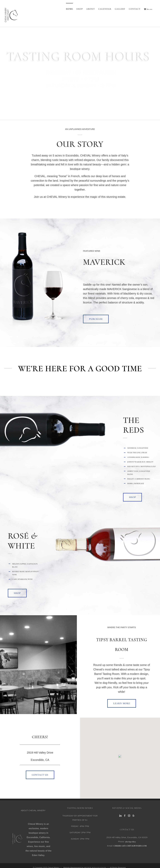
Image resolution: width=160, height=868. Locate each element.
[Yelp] (133, 816)
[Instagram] (129, 816)
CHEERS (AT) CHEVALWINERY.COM (130, 846)
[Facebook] (125, 816)
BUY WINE (80, 96)
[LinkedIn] (120, 816)
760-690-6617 (130, 842)
